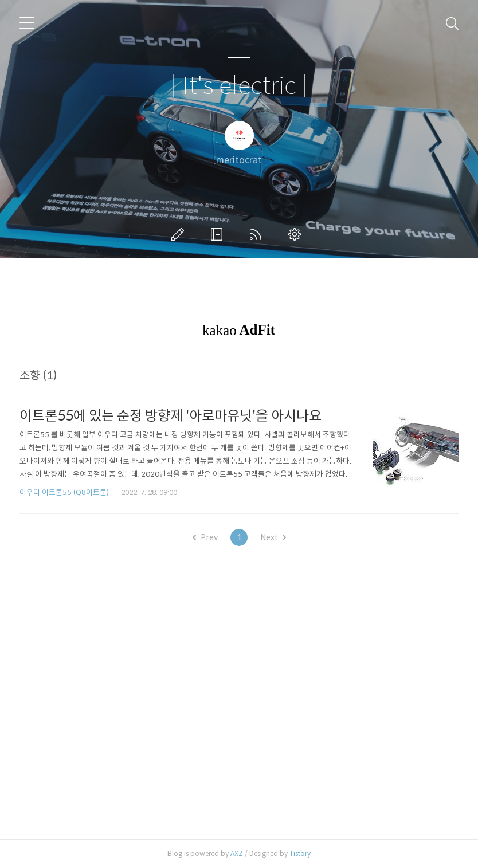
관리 (297, 234)
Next (273, 537)
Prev (205, 537)
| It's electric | (239, 86)
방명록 (219, 234)
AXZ (237, 853)
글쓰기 (180, 234)
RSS (258, 234)
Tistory (300, 853)
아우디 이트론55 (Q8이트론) (64, 492)
